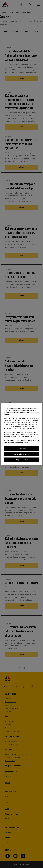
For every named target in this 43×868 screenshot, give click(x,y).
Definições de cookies (22, 460)
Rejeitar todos (22, 448)
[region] (21, 434)
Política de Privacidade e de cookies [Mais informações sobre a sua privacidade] (18, 442)
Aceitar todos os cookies (22, 454)
